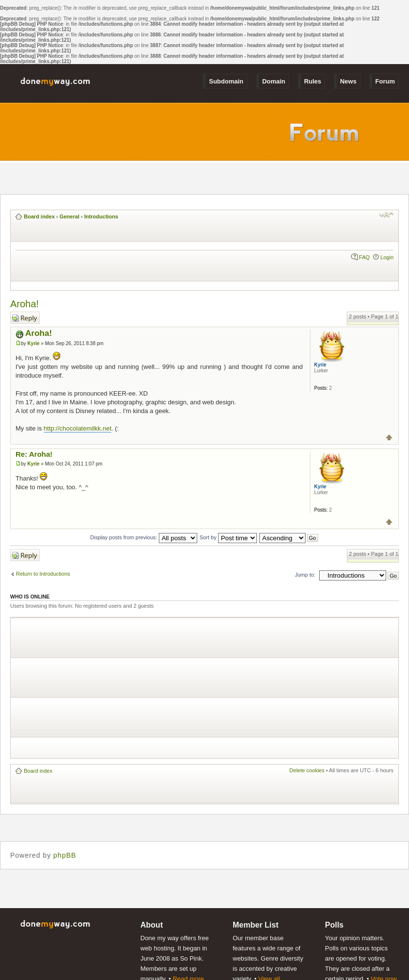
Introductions (101, 216)
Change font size (386, 215)
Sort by (228, 537)
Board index (39, 216)
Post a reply (25, 318)
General (69, 216)
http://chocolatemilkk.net (77, 428)
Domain (274, 81)
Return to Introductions (43, 574)
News (348, 81)
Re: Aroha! (34, 454)
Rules (313, 81)
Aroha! (25, 304)
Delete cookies (307, 770)
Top (389, 438)
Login (387, 257)
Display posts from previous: (144, 537)
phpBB (65, 855)
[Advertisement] (129, 688)
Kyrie (33, 343)
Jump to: (305, 575)
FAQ (364, 257)
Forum (385, 81)
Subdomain (226, 81)
